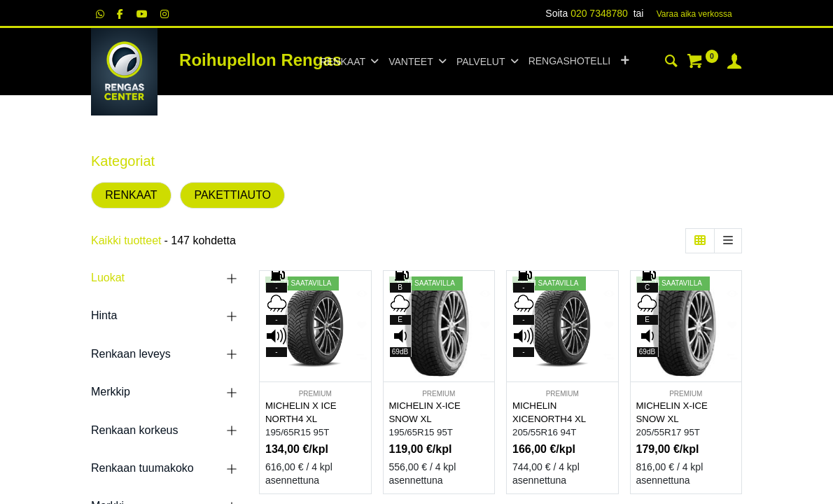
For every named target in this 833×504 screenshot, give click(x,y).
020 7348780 (599, 13)
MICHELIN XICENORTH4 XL (549, 412)
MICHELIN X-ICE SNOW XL (425, 412)
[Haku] (671, 63)
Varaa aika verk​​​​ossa (694, 14)
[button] (625, 62)
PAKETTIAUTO (232, 195)
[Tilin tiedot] (734, 63)
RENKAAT (131, 195)
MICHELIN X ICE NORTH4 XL (301, 412)
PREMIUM (315, 394)
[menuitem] (569, 62)
